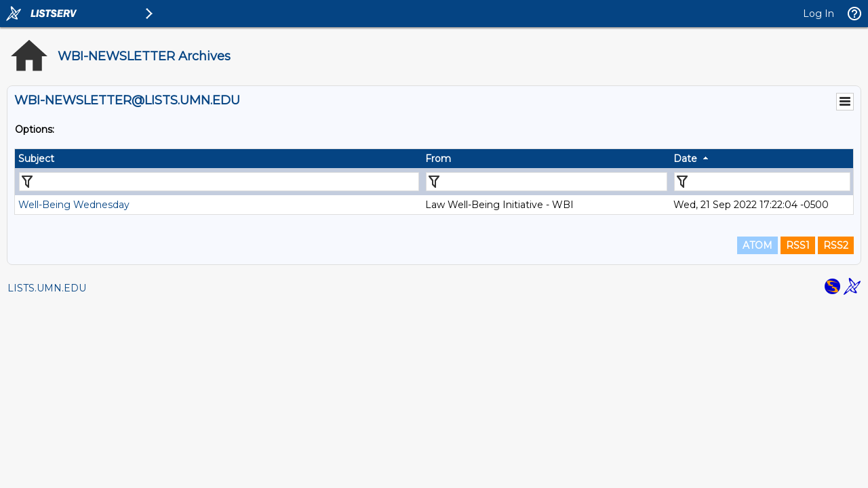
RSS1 (798, 245)
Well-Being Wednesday (74, 205)
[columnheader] (218, 159)
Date (685, 159)
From (438, 159)
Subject (36, 159)
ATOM (757, 245)
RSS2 (836, 245)
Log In (818, 14)
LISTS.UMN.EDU (47, 288)
